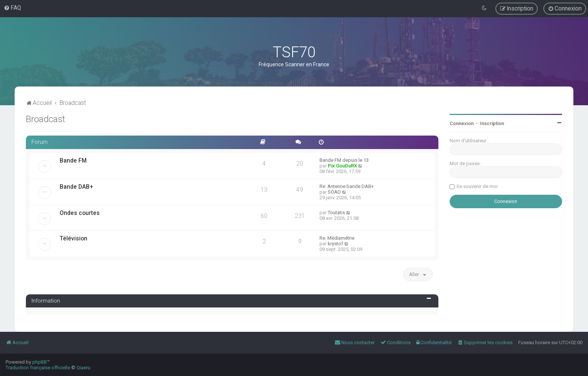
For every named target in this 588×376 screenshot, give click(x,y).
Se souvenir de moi (477, 186)
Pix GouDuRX (342, 166)
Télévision (73, 239)
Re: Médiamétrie (337, 238)
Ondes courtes (80, 213)
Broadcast (46, 119)
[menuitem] (12, 8)
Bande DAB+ (76, 187)
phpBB (40, 362)
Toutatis (336, 213)
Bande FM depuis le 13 (344, 160)
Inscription (492, 123)
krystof (335, 244)
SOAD (334, 192)
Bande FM (73, 161)
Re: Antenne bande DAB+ (347, 186)
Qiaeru (83, 368)
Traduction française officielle (38, 368)
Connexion (462, 123)
